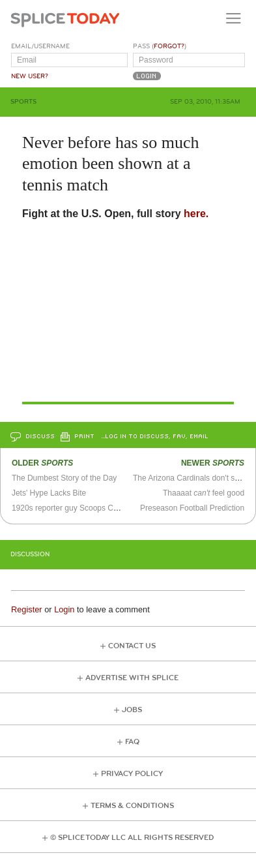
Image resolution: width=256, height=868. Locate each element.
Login (64, 609)
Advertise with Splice (132, 678)
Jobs (132, 710)
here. (196, 214)
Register (27, 609)
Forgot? (169, 46)
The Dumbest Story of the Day (64, 478)
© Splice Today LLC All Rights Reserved (132, 838)
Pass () (160, 46)
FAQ (132, 742)
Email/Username (40, 46)
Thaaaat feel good (204, 493)
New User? (30, 76)
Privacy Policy (132, 774)
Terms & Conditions (132, 806)
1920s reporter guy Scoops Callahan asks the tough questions (120, 508)
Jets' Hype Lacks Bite (49, 493)
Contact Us (132, 646)
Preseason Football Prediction (192, 508)
